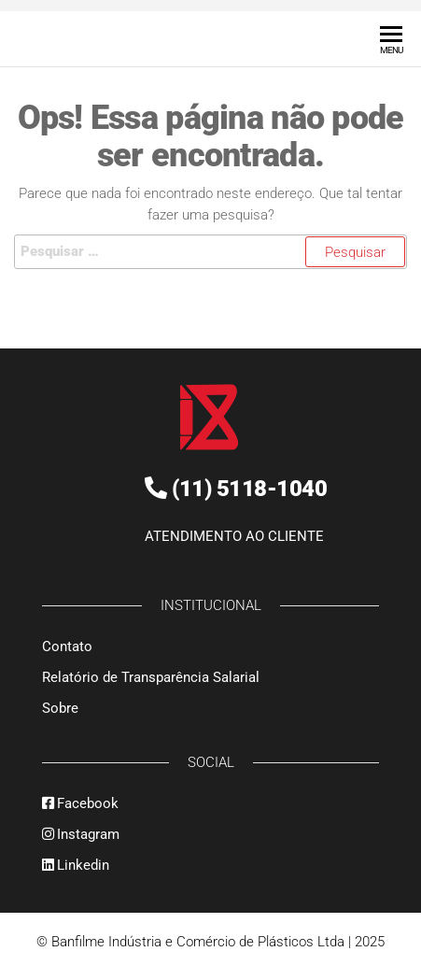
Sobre (60, 707)
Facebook (80, 802)
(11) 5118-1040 (249, 490)
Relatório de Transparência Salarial (151, 676)
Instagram (81, 833)
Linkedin (76, 864)
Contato (67, 646)
